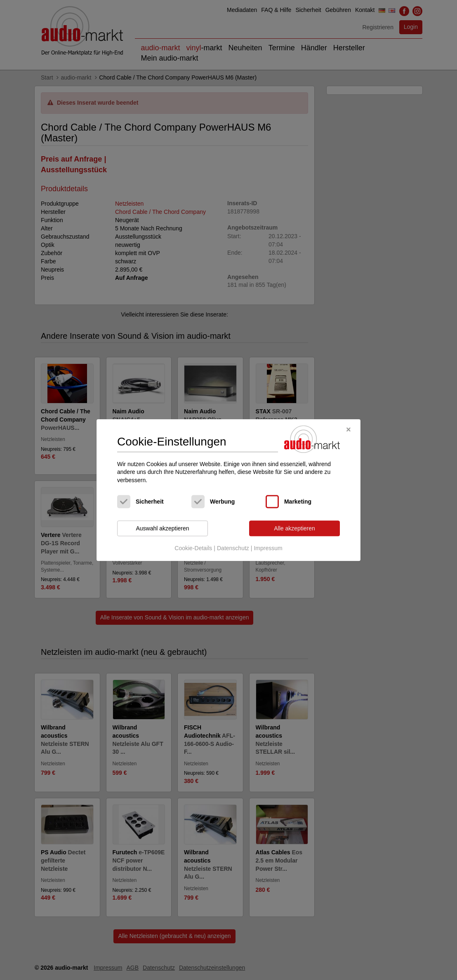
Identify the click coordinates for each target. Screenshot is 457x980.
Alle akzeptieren (294, 528)
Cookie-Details (193, 548)
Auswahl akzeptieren (162, 528)
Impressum (268, 548)
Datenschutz (233, 548)
